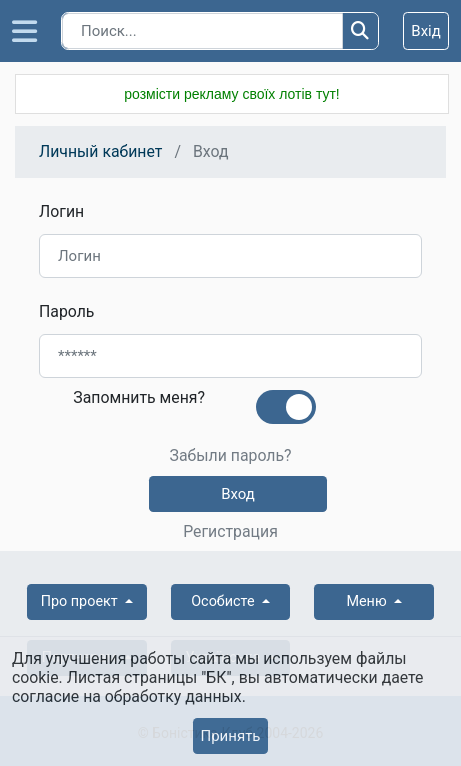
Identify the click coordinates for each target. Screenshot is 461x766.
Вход (238, 494)
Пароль (66, 311)
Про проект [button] (81, 601)
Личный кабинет (100, 151)
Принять (230, 736)
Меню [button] (368, 601)
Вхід (426, 31)
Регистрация (230, 532)
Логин (61, 211)
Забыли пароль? (230, 456)
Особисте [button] (224, 601)
